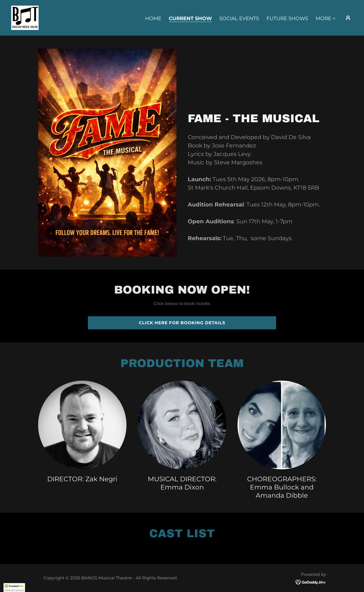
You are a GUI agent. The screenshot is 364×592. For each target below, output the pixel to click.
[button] (326, 18)
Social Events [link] (239, 18)
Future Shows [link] (287, 18)
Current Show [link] (190, 18)
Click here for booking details (182, 323)
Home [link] (153, 18)
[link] (25, 17)
